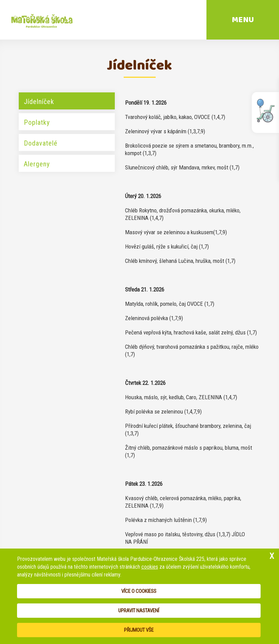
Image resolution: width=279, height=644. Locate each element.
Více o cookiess (139, 591)
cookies (150, 567)
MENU (243, 20)
